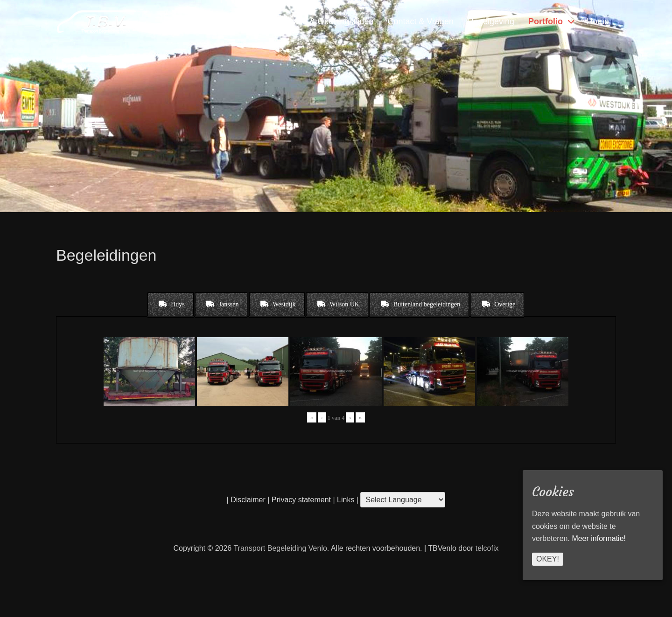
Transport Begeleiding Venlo (280, 548)
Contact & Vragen (420, 21)
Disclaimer (248, 500)
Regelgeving (491, 21)
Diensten (249, 21)
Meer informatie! (599, 538)
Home (598, 21)
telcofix (487, 548)
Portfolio (546, 21)
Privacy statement (301, 500)
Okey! (548, 559)
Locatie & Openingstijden (327, 21)
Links (345, 500)
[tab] (171, 305)
